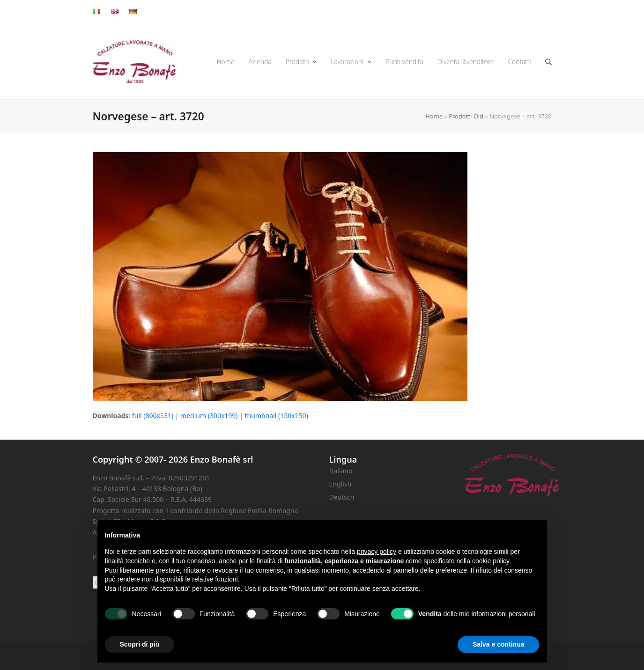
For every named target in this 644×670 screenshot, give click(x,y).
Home (434, 116)
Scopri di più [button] (140, 644)
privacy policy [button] (377, 552)
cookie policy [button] (491, 561)
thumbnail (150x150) (277, 416)
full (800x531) (153, 416)
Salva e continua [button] (498, 644)
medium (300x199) (209, 416)
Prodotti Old (466, 116)
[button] (548, 62)
